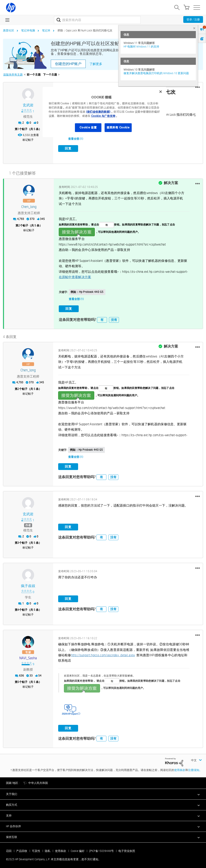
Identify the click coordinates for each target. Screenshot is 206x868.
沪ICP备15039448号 (101, 850)
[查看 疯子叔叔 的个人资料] (28, 585)
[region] (104, 112)
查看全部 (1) (76, 139)
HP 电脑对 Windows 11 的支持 (141, 47)
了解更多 (96, 64)
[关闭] (161, 92)
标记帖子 (28, 140)
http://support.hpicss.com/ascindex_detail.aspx (103, 654)
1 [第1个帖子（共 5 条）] (18, 129)
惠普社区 (9, 30)
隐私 (48, 850)
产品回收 (22, 850)
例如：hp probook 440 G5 (87, 291)
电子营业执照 (127, 850)
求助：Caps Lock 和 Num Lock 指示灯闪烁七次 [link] (85, 30)
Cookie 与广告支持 (103, 116)
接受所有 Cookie (118, 127)
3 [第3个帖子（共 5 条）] (18, 541)
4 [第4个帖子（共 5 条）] (18, 608)
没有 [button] (114, 318)
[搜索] (97, 20)
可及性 (36, 850)
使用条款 (180, 769)
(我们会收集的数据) (98, 112)
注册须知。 (195, 769)
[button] (198, 87)
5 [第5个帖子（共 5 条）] (18, 681)
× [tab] (194, 28)
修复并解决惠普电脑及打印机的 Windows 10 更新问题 (156, 73)
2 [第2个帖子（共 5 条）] (19, 225)
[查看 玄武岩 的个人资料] (28, 105)
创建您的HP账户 (68, 64)
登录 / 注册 (193, 19)
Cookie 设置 (88, 127)
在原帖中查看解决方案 (75, 276)
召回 (9, 850)
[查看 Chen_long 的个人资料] (29, 206)
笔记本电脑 (28, 30)
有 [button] (102, 318)
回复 (68, 148)
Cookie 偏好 (78, 850)
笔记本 (46, 30)
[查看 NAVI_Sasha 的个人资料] (28, 657)
